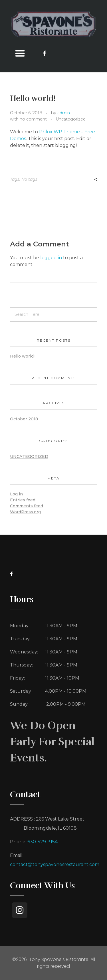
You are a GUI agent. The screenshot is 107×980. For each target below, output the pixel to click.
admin (64, 113)
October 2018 (24, 419)
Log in (16, 494)
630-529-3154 (43, 842)
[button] (20, 53)
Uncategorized (71, 119)
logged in (52, 258)
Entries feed (23, 500)
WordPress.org (25, 512)
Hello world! (22, 356)
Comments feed (27, 506)
